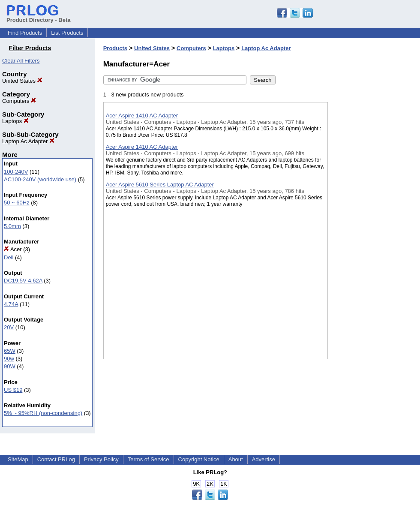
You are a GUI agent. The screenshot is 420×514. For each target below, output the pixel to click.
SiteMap (18, 459)
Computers (19, 101)
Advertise (264, 459)
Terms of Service (148, 459)
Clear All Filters (21, 61)
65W (10, 351)
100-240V (16, 172)
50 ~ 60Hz (17, 203)
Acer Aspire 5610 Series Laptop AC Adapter (160, 185)
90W (10, 366)
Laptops (15, 121)
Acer (13, 249)
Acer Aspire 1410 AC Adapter (142, 116)
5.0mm (12, 226)
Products (115, 48)
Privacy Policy (101, 459)
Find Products (25, 33)
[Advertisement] (371, 222)
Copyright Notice (199, 459)
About (236, 459)
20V (9, 327)
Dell (9, 257)
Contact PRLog (56, 459)
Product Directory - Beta (39, 17)
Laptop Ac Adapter (28, 141)
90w (9, 359)
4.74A (11, 304)
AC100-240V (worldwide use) (40, 179)
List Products (67, 33)
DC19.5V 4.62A (23, 281)
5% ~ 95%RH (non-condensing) (43, 413)
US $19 (13, 390)
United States (22, 81)
